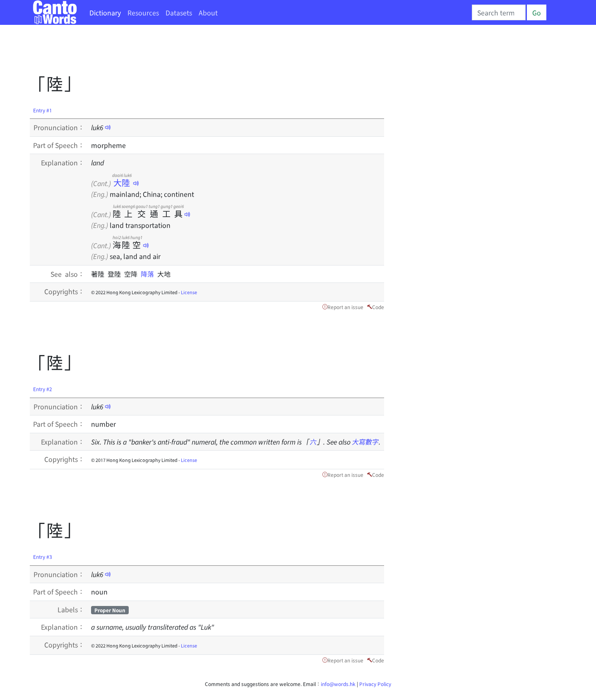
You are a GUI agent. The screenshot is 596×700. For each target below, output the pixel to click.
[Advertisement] (180, 52)
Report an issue (345, 307)
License (189, 292)
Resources (143, 12)
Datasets (179, 12)
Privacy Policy (375, 684)
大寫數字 (365, 442)
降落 (149, 274)
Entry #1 (43, 110)
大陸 (122, 182)
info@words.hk (338, 684)
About (208, 12)
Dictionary (105, 12)
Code (378, 307)
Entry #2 (43, 389)
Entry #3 (43, 556)
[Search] (499, 12)
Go (537, 12)
